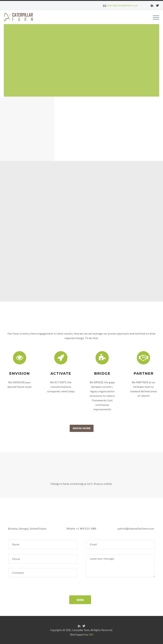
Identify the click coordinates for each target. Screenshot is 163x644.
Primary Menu (156, 17)
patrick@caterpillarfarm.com (122, 5)
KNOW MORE (82, 428)
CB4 (91, 635)
